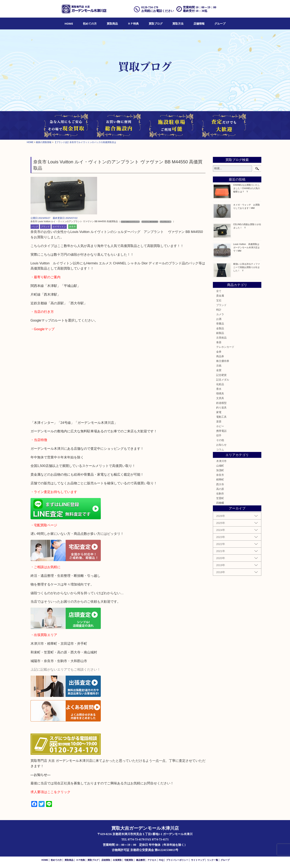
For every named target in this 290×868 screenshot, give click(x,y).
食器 (219, 342)
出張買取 (117, 860)
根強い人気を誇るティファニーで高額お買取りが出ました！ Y (247, 267)
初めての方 (90, 23)
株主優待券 (223, 361)
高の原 (220, 489)
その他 (220, 440)
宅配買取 (129, 860)
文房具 (220, 398)
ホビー (220, 426)
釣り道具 (221, 408)
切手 (219, 435)
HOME (69, 23)
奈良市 (72, 227)
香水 (219, 389)
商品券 (220, 356)
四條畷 (220, 503)
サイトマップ (198, 860)
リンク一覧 (213, 860)
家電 (219, 412)
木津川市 (221, 461)
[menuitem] (69, 23)
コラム (220, 450)
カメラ (220, 314)
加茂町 (220, 470)
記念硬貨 (221, 375)
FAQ (161, 860)
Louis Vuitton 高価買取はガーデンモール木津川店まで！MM (247, 248)
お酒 (219, 319)
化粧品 (220, 384)
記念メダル (223, 380)
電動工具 (221, 417)
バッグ (35, 227)
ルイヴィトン (59, 227)
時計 (219, 310)
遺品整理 (140, 860)
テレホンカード (225, 347)
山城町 (220, 466)
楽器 (219, 421)
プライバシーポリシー (177, 860)
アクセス (152, 860)
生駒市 (220, 494)
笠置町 (220, 498)
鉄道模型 (221, 403)
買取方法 (178, 23)
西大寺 (220, 484)
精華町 (220, 480)
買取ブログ (156, 23)
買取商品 (112, 23)
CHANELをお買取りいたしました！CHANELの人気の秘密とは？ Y (247, 188)
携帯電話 (221, 431)
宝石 (219, 300)
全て (219, 291)
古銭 (219, 366)
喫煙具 (220, 393)
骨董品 (220, 324)
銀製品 (220, 333)
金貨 (219, 370)
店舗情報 (199, 23)
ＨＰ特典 (133, 23)
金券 (219, 352)
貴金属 (220, 296)
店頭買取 (106, 860)
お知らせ (221, 445)
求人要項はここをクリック (50, 792)
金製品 (220, 328)
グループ (220, 23)
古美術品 (221, 338)
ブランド (45, 227)
